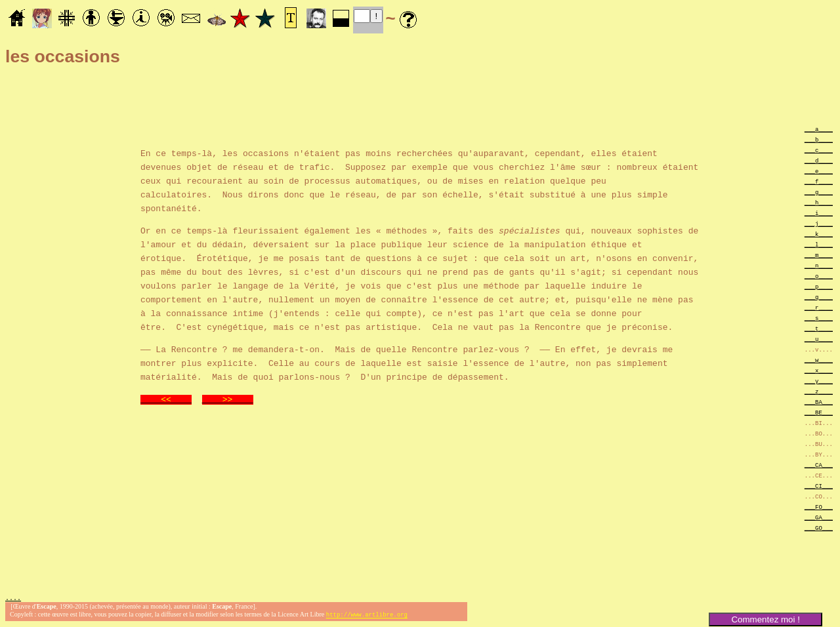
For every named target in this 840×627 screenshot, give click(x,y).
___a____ (819, 129)
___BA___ (819, 402)
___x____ (819, 370)
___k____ (819, 234)
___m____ (819, 255)
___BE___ (819, 412)
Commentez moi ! (765, 619)
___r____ (819, 307)
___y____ (819, 381)
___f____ (819, 181)
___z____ (819, 391)
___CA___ (819, 465)
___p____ (819, 286)
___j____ (819, 223)
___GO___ (819, 528)
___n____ (819, 265)
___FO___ (819, 507)
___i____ (819, 213)
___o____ (819, 276)
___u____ (819, 339)
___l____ (819, 244)
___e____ (819, 171)
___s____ (819, 318)
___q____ (819, 297)
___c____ (819, 150)
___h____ (819, 202)
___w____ (819, 360)
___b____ (819, 139)
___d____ (819, 160)
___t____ (819, 328)
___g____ (819, 192)
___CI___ (819, 486)
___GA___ (819, 517)
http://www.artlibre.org (367, 616)
